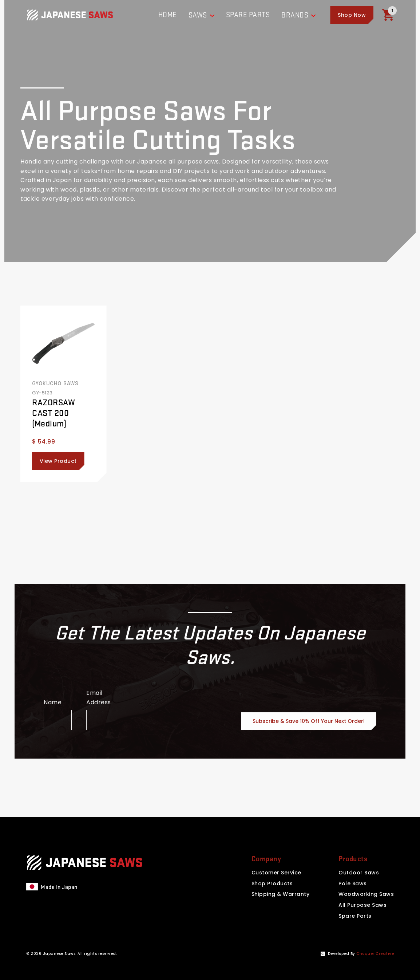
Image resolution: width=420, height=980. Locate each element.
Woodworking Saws (366, 894)
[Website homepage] (70, 15)
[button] (352, 15)
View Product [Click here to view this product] (58, 461)
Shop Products (272, 883)
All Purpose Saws (362, 905)
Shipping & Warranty (281, 894)
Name (53, 702)
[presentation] (184, 716)
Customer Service (276, 873)
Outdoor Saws (359, 873)
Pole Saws (353, 883)
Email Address (99, 698)
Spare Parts (355, 916)
